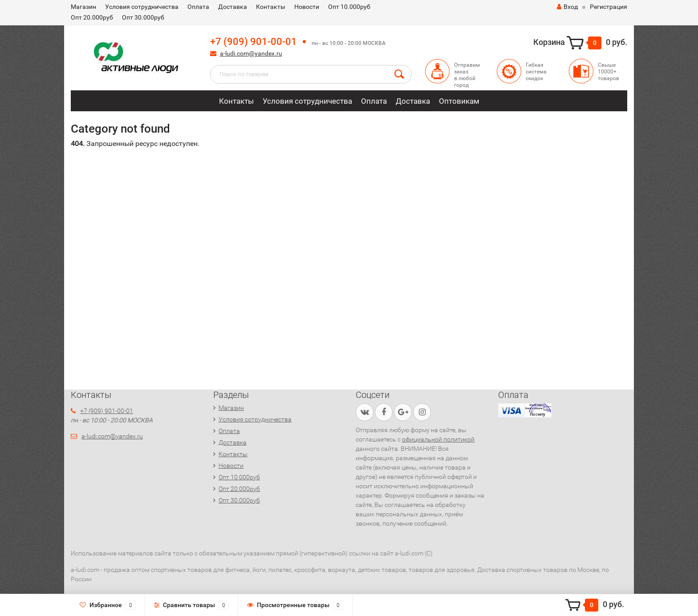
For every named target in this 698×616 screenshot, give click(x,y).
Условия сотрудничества (142, 7)
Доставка (233, 7)
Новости (307, 7)
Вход (567, 7)
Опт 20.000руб (92, 17)
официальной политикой (438, 439)
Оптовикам (459, 101)
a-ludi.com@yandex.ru (251, 53)
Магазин (83, 7)
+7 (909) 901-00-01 (254, 42)
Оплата (198, 7)
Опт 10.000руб (349, 7)
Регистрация (609, 7)
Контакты (271, 7)
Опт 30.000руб (143, 17)
